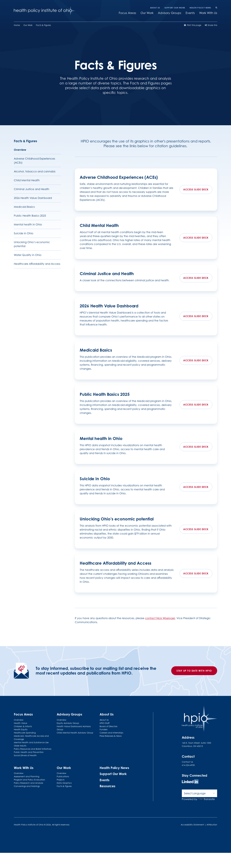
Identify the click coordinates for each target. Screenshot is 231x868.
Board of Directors (108, 726)
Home (17, 25)
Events (190, 13)
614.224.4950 (188, 765)
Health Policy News (200, 8)
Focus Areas (127, 13)
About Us (155, 8)
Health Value (20, 723)
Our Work (147, 13)
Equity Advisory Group (68, 723)
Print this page (193, 25)
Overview (19, 720)
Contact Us (187, 762)
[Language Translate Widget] (199, 793)
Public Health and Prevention (29, 752)
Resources (107, 786)
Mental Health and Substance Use (31, 742)
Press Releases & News (111, 736)
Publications (63, 776)
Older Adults (20, 746)
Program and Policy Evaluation (29, 780)
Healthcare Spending (25, 733)
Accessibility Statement (192, 825)
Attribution (212, 825)
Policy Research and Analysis (28, 783)
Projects (61, 780)
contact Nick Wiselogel (160, 618)
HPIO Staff (105, 723)
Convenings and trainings (27, 786)
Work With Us (208, 13)
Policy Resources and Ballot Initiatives (33, 749)
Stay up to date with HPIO (194, 671)
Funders (103, 729)
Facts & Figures (43, 25)
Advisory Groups (170, 13)
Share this (211, 25)
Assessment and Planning (27, 776)
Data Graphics (64, 783)
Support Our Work (175, 8)
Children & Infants (23, 726)
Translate (206, 799)
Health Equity (21, 729)
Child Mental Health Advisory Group (75, 733)
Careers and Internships (111, 733)
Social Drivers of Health (25, 755)
